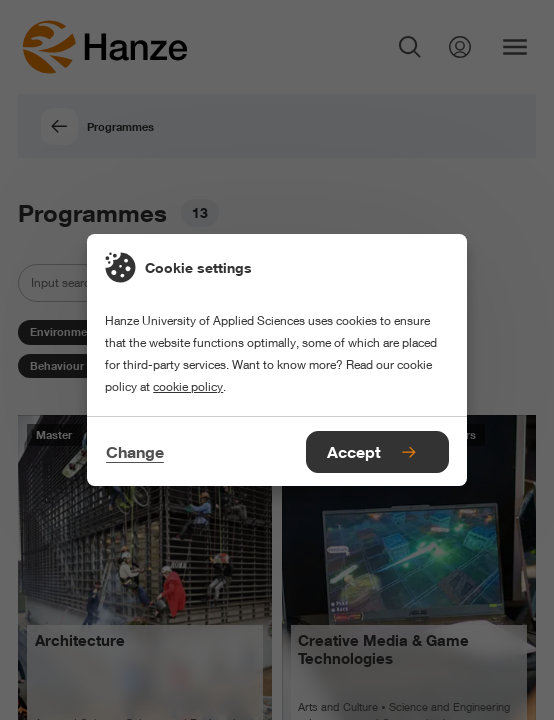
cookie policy (188, 386)
